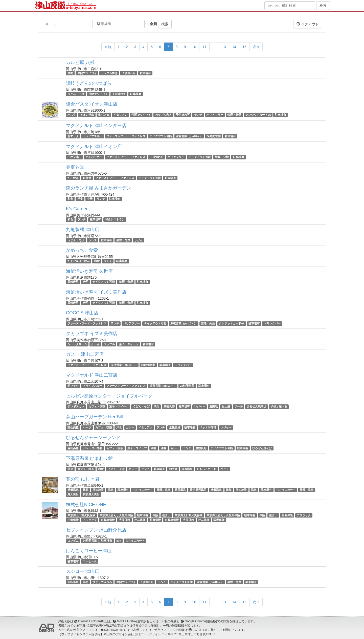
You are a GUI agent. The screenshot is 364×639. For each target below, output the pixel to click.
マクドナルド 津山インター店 (96, 126)
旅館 (86, 490)
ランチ (198, 115)
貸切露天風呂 (198, 490)
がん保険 (140, 520)
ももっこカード (206, 469)
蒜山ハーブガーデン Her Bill (94, 417)
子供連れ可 (129, 73)
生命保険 (287, 515)
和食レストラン (115, 219)
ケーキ (95, 344)
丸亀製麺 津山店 (83, 230)
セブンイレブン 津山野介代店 (96, 530)
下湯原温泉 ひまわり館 (89, 458)
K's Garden (77, 209)
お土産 (226, 407)
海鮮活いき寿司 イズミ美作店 (96, 292)
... (214, 47)
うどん (138, 240)
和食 (70, 199)
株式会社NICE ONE (86, 505)
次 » (256, 47)
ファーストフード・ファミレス (126, 136)
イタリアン (120, 115)
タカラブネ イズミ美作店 (92, 334)
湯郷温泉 (73, 490)
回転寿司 (73, 282)
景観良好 (169, 407)
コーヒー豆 (90, 561)
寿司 (86, 282)
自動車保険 (108, 520)
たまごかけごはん (79, 261)
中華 (90, 199)
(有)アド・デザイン (148, 634)
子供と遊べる (279, 407)
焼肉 (70, 73)
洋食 (80, 199)
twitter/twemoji (114, 630)
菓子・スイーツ (129, 344)
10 (194, 47)
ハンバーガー (94, 157)
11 (204, 47)
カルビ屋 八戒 (80, 63)
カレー (130, 427)
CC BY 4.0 (200, 630)
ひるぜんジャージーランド (93, 438)
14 (234, 47)
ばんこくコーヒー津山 (89, 551)
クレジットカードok (258, 115)
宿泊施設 (98, 490)
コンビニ (73, 541)
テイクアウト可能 (161, 136)
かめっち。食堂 (82, 250)
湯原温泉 (187, 469)
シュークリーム (77, 344)
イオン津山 (87, 115)
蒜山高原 (73, 427)
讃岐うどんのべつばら (89, 83)
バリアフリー (215, 115)
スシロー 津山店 (83, 571)
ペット (225, 469)
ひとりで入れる (102, 582)
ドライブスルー (93, 136)
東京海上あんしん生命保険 (116, 515)
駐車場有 (145, 73)
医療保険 (155, 520)
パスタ (72, 115)
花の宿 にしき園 (83, 479)
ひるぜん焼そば (256, 407)
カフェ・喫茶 (97, 407)
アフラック (304, 515)
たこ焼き (73, 178)
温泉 (70, 469)
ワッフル (109, 344)
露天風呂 (180, 490)
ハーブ (87, 427)
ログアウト (308, 24)
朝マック (73, 136)
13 (224, 47)
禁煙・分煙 (234, 115)
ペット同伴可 (208, 427)
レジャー (200, 407)
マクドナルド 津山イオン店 (94, 147)
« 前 (108, 47)
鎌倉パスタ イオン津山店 (92, 104)
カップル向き (109, 73)
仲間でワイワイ (87, 73)
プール (238, 407)
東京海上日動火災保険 (81, 515)
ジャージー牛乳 (93, 448)
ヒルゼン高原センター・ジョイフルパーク (109, 396)
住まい (166, 515)
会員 (151, 24)
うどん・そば (76, 94)
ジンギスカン (76, 407)
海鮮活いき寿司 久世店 (89, 271)
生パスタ (104, 115)
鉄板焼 (87, 178)
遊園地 (213, 407)
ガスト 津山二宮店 (85, 354)
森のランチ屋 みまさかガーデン (98, 188)
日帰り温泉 (163, 490)
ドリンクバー (272, 323)
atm (119, 541)
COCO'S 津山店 (82, 313)
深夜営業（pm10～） (189, 136)
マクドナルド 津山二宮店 (92, 375)
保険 (155, 515)
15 (244, 47)
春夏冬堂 (75, 167)
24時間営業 (214, 136)
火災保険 (125, 520)
